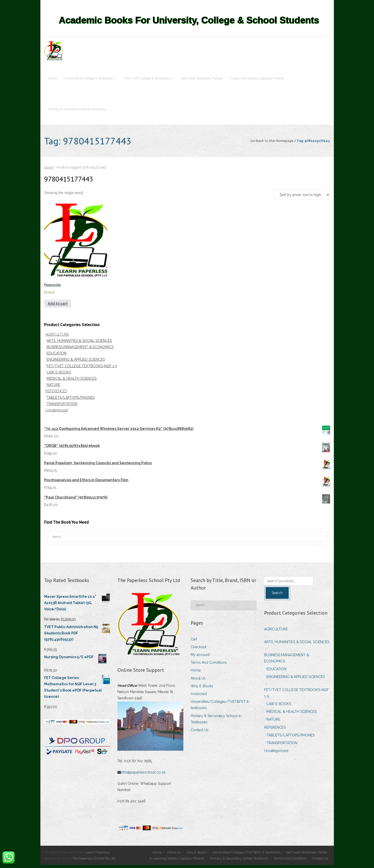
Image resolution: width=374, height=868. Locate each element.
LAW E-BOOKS (59, 375)
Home (49, 171)
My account (200, 658)
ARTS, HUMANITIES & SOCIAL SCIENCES (79, 344)
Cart (194, 642)
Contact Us (200, 733)
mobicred (199, 697)
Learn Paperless (98, 855)
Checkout (198, 650)
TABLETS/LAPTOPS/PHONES (71, 401)
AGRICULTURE (57, 337)
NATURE (53, 388)
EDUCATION (57, 356)
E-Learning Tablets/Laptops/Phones (177, 861)
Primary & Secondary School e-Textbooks (216, 722)
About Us (198, 681)
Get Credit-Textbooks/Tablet (307, 855)
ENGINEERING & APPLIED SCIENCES (76, 363)
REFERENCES (56, 394)
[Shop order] (302, 198)
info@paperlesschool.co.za (144, 775)
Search (277, 596)
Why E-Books (202, 689)
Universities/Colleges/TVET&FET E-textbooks (220, 708)
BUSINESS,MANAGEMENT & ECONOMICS (80, 350)
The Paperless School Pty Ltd (94, 861)
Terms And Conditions (209, 665)
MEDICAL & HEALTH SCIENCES (72, 381)
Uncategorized (57, 413)
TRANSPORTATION (62, 407)
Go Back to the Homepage (272, 143)
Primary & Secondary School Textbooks (239, 861)
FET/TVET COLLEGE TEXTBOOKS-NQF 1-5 (82, 369)
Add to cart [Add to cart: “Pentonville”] (58, 307)
